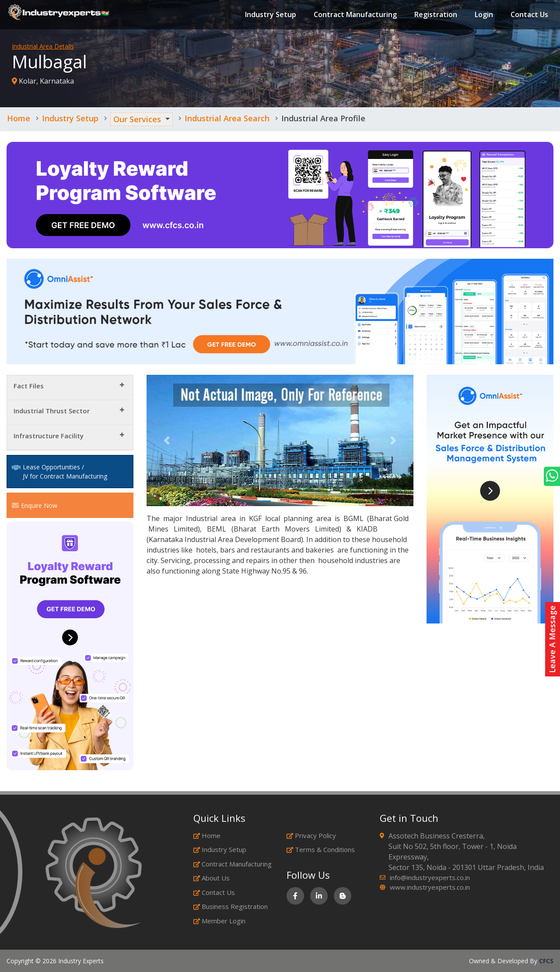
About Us (212, 878)
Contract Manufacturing (355, 15)
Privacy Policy (311, 835)
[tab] (70, 388)
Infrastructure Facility (49, 436)
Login (483, 15)
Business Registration (231, 906)
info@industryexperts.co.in (430, 877)
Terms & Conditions (321, 849)
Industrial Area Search (227, 118)
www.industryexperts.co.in (430, 887)
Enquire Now (35, 505)
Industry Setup (270, 15)
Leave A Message (552, 639)
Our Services (137, 119)
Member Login (219, 921)
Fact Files (29, 386)
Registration (435, 15)
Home (19, 118)
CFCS (546, 961)
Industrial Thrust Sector (52, 411)
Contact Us (529, 15)
